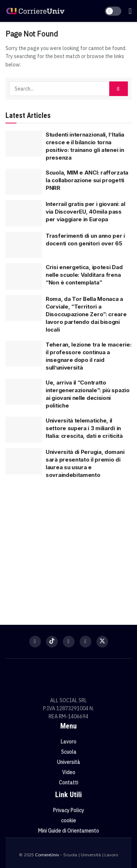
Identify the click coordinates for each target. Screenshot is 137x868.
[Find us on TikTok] (52, 642)
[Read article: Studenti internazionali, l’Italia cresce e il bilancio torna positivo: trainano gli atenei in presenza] (24, 144)
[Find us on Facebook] (35, 642)
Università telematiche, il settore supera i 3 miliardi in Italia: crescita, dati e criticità (84, 428)
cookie (68, 821)
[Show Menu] (130, 11)
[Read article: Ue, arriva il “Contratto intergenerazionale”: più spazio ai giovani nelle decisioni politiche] (24, 392)
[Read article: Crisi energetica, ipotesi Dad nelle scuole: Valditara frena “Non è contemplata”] (24, 276)
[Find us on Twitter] (102, 642)
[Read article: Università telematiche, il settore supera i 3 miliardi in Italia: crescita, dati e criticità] (24, 430)
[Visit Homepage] (35, 11)
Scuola (69, 752)
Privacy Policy (68, 810)
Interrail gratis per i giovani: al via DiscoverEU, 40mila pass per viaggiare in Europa (85, 212)
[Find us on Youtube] (85, 642)
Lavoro (68, 742)
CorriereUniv (47, 855)
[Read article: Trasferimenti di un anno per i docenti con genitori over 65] (24, 245)
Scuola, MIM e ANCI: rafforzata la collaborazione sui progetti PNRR (87, 180)
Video (69, 772)
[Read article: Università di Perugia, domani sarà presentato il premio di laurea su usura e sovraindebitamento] (24, 461)
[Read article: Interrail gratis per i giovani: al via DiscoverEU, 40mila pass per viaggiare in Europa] (24, 213)
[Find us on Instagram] (69, 642)
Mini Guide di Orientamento (68, 831)
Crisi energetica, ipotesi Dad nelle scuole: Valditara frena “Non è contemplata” (84, 275)
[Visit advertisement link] (68, 548)
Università (68, 762)
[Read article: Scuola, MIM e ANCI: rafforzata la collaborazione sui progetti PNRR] (24, 182)
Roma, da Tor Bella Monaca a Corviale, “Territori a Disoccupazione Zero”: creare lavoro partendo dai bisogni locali (86, 314)
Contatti (68, 783)
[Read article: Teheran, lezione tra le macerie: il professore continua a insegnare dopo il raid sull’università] (24, 354)
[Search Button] (119, 89)
